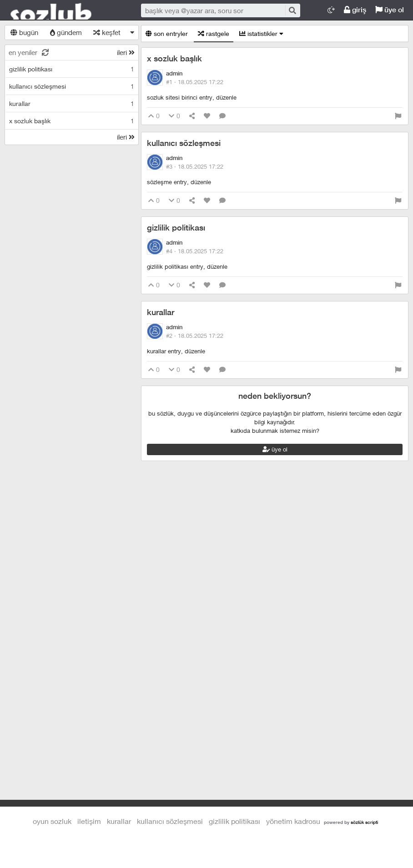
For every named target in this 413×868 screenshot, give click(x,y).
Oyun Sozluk (64, 10)
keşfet (107, 32)
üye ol (390, 10)
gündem (66, 32)
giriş (355, 10)
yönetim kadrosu (293, 821)
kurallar (161, 312)
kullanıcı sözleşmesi (184, 143)
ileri (126, 52)
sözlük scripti (364, 822)
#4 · (195, 251)
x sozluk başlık (174, 58)
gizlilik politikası (176, 228)
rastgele (214, 33)
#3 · (195, 166)
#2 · (195, 336)
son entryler (167, 33)
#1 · (195, 82)
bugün (24, 32)
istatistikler (261, 33)
